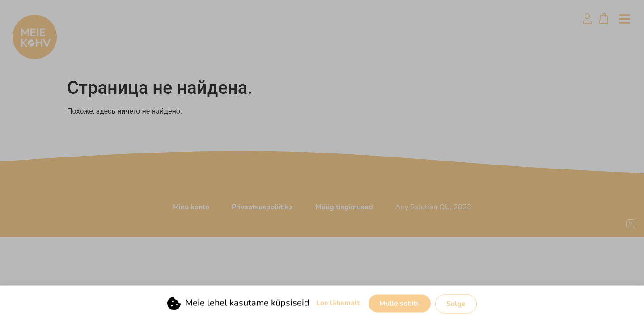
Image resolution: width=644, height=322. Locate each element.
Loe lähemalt (338, 303)
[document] (322, 161)
